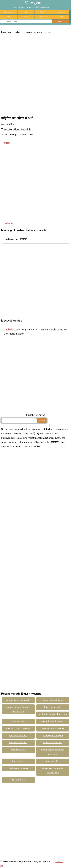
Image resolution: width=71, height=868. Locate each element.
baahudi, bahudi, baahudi (18, 728)
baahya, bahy (18, 780)
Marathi (61, 12)
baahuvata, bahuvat (53, 743)
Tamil (9, 17)
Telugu (26, 17)
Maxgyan (34, 3)
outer (7, 143)
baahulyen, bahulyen (53, 736)
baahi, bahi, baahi (53, 707)
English (43, 12)
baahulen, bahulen (18, 736)
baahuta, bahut (18, 721)
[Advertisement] (35, 74)
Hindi (26, 12)
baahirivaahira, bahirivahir (18, 700)
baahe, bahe (18, 761)
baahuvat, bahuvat (18, 743)
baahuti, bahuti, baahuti (53, 721)
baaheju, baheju (53, 761)
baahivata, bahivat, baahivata (53, 714)
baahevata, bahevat (18, 768)
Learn (61, 17)
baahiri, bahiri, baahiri (53, 700)
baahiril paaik (12, 330)
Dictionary (9, 12)
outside (8, 223)
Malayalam (43, 17)
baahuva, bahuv (18, 750)
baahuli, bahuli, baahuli (53, 728)
